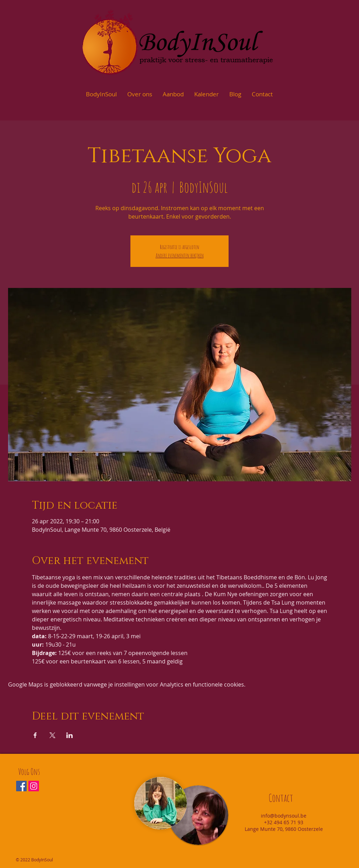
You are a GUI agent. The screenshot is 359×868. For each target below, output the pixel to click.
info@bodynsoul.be (284, 816)
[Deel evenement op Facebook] (35, 735)
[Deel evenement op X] (52, 735)
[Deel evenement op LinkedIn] (70, 735)
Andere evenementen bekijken (180, 255)
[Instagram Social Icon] (34, 786)
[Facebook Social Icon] (21, 786)
